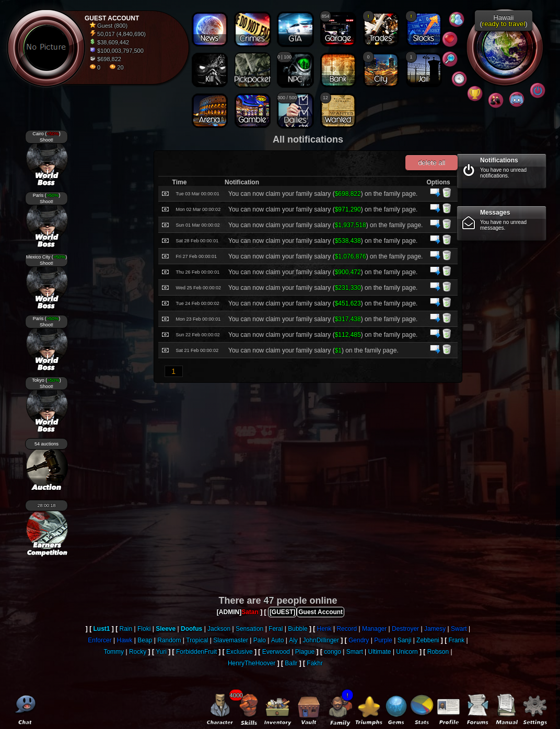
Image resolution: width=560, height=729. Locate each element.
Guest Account (320, 612)
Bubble (297, 629)
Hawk (125, 640)
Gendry (359, 640)
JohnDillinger (321, 640)
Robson (438, 652)
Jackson (219, 629)
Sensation (249, 629)
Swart (459, 629)
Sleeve (166, 629)
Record (347, 629)
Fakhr (315, 663)
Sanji (405, 640)
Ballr (291, 663)
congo (332, 652)
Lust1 (101, 629)
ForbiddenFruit (196, 652)
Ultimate (380, 652)
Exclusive (240, 652)
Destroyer (405, 629)
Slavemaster (231, 640)
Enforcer (100, 640)
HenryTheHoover (252, 663)
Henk (324, 629)
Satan (250, 612)
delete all (431, 163)
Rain (126, 629)
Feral (276, 629)
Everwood (276, 652)
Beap (145, 640)
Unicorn (407, 652)
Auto (278, 640)
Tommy (114, 652)
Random (169, 640)
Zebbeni (428, 640)
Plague (305, 652)
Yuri (161, 652)
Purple (383, 640)
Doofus (191, 629)
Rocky (138, 652)
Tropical (197, 640)
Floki (144, 629)
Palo (260, 640)
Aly (293, 640)
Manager (374, 629)
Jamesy (435, 629)
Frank (456, 640)
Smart (355, 652)
